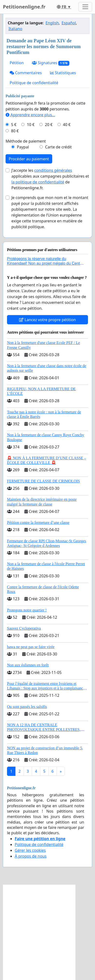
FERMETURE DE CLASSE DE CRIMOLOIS (43, 481)
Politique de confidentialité (34, 83)
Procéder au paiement (29, 159)
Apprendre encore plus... (30, 115)
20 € (49, 125)
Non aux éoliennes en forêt (28, 665)
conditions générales (53, 170)
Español (69, 23)
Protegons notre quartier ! (27, 610)
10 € (31, 125)
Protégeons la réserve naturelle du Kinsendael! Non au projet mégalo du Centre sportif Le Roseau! (45, 263)
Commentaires (26, 73)
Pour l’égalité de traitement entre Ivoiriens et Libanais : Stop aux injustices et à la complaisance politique (46, 688)
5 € (14, 125)
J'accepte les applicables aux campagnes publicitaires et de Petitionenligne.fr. (50, 179)
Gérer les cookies (30, 850)
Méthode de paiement (26, 141)
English (52, 23)
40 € (67, 125)
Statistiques (63, 73)
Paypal (23, 147)
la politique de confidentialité (38, 182)
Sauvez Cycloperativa (24, 628)
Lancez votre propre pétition (47, 320)
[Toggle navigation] (85, 7)
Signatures (51, 63)
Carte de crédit (58, 147)
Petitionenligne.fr (24, 7)
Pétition (17, 63)
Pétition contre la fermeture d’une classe (38, 522)
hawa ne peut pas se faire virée (31, 647)
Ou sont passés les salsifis (27, 707)
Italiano (15, 29)
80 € (15, 131)
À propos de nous (31, 856)
